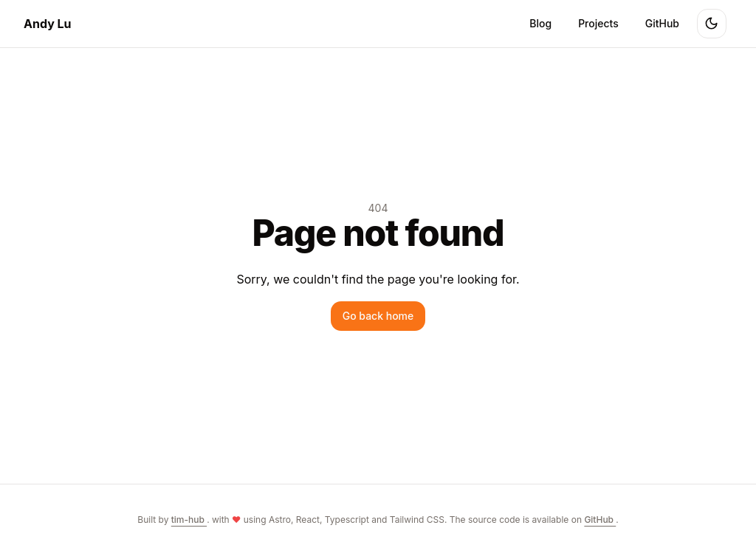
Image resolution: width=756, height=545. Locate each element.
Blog (540, 23)
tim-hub (189, 520)
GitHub (662, 23)
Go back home (378, 316)
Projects (598, 23)
